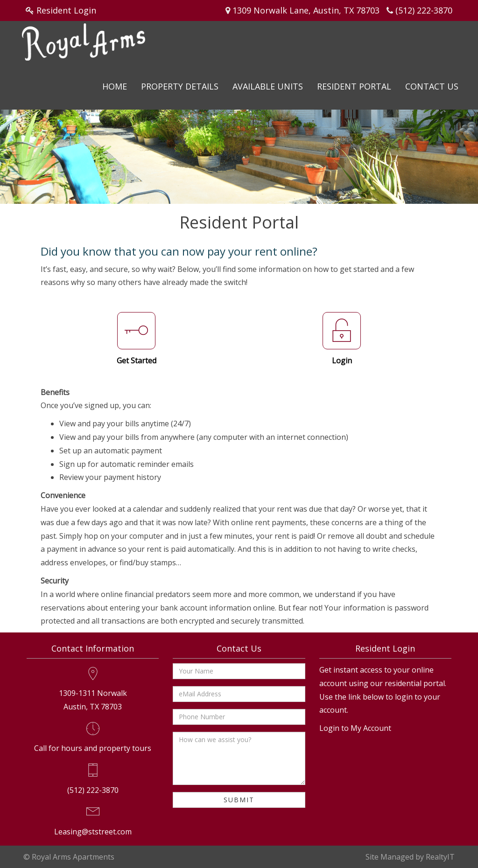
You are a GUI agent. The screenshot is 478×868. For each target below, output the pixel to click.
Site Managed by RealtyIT (410, 857)
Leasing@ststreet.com (93, 832)
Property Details (180, 86)
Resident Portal (354, 86)
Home (115, 86)
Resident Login (66, 10)
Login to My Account (355, 728)
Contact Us (432, 86)
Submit (239, 800)
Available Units (268, 86)
